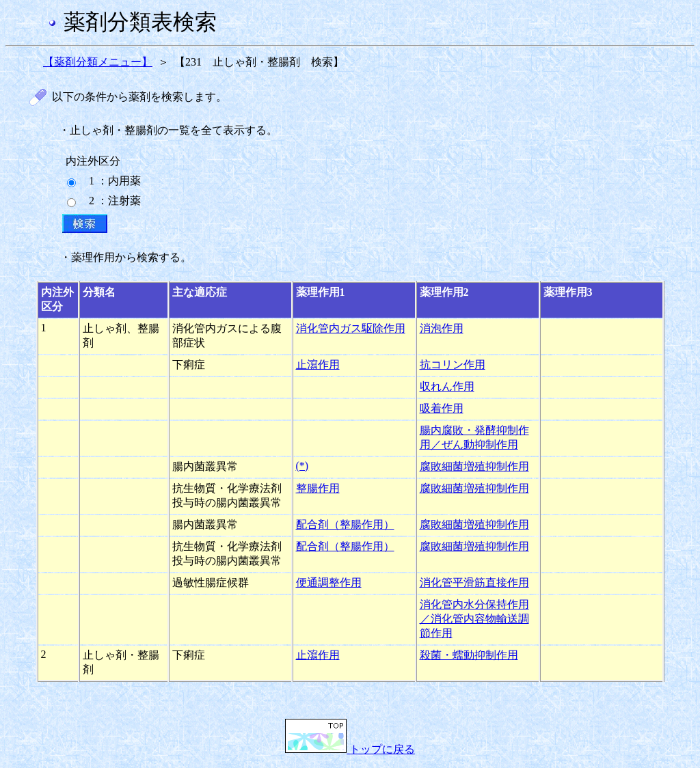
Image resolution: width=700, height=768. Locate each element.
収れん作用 (447, 386)
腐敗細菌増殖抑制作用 (474, 466)
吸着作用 (442, 408)
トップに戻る (350, 749)
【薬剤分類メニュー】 (98, 62)
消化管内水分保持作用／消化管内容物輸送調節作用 (474, 619)
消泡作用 (442, 328)
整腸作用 (318, 488)
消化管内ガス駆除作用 (351, 328)
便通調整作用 (329, 582)
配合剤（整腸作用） (345, 524)
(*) (302, 466)
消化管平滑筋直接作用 (474, 582)
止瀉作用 (318, 365)
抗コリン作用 (453, 365)
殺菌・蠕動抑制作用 (469, 655)
